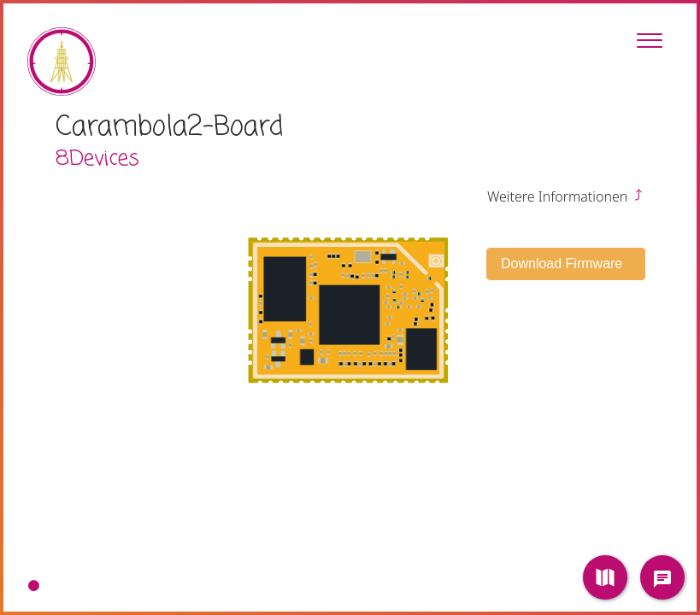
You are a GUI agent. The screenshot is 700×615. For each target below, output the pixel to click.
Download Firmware (564, 264)
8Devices (97, 159)
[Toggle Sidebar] (650, 40)
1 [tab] (33, 586)
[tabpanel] (350, 307)
